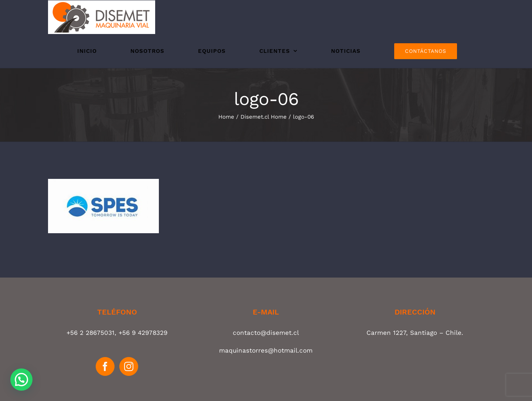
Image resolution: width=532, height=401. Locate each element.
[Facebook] (105, 366)
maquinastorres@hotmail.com (266, 350)
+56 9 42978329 (143, 333)
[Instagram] (129, 366)
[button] (21, 380)
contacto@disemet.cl (266, 333)
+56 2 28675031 (91, 333)
